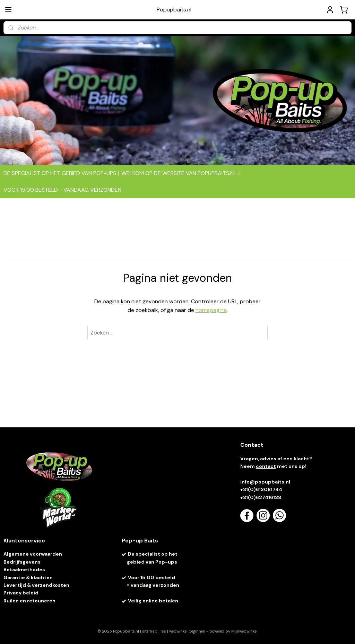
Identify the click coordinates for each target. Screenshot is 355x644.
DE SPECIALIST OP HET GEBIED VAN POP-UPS (60, 173)
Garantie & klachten (28, 577)
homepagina (211, 310)
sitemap (150, 631)
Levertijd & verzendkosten (36, 585)
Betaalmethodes (24, 569)
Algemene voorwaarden (33, 554)
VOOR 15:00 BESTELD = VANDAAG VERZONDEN (62, 190)
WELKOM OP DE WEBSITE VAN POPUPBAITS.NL (179, 173)
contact (266, 466)
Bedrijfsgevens (23, 562)
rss (163, 631)
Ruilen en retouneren (29, 601)
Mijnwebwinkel (244, 631)
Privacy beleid (21, 593)
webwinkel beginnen (187, 631)
